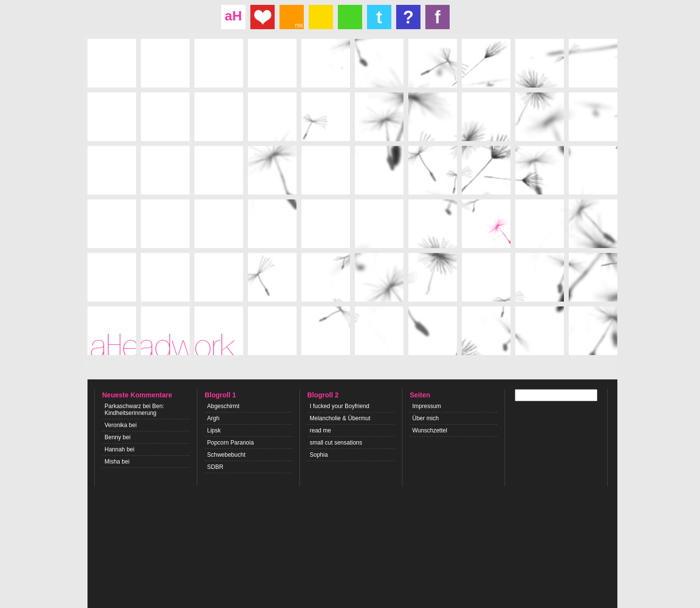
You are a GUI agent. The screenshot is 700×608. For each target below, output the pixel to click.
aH (233, 16)
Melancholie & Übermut (340, 418)
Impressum (427, 406)
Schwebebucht (226, 455)
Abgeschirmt (223, 406)
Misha (112, 462)
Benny (113, 437)
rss (299, 25)
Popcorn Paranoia (230, 443)
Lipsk (214, 430)
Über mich (426, 418)
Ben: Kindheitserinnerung (134, 410)
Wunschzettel (430, 430)
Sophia (319, 455)
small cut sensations (336, 443)
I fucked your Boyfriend (340, 406)
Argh (213, 418)
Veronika (116, 425)
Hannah (115, 449)
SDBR (215, 467)
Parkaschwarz (123, 406)
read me (320, 430)
